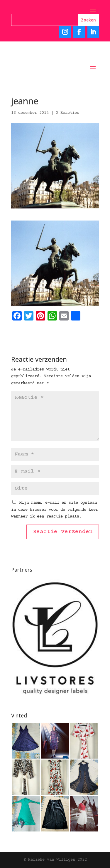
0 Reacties (67, 113)
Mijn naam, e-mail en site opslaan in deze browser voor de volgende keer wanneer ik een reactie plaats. (55, 510)
